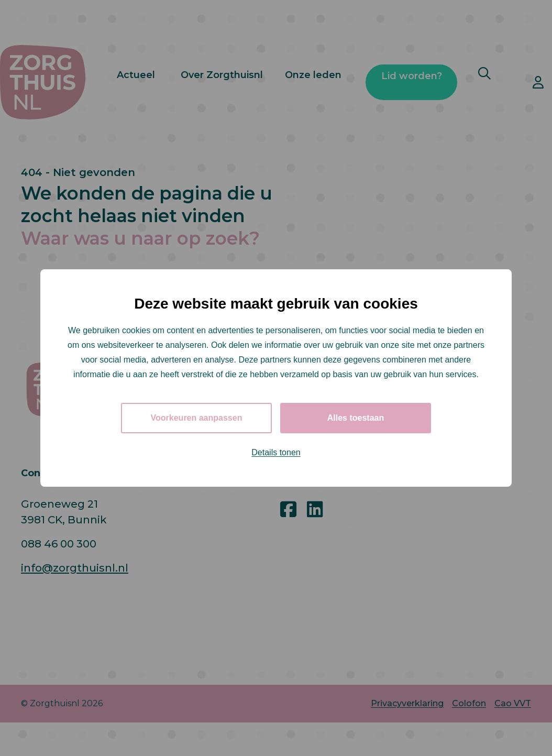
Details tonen (276, 452)
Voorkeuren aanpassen (197, 418)
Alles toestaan (356, 418)
